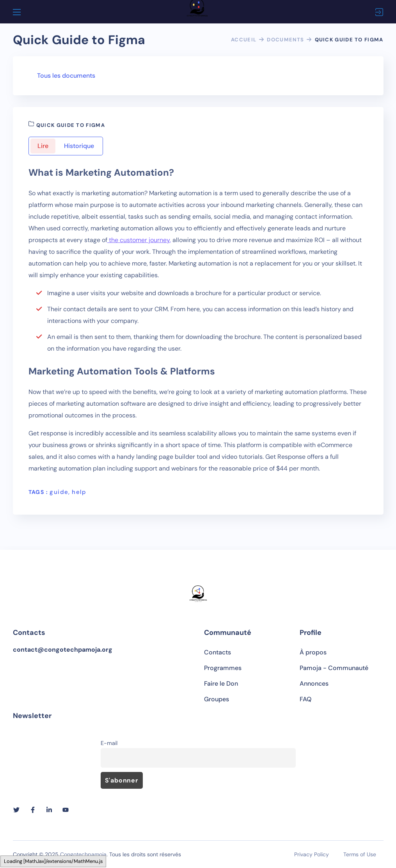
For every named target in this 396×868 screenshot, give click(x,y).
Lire (43, 146)
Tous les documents (66, 76)
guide (59, 492)
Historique (79, 146)
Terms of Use (360, 854)
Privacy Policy (312, 854)
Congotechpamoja (83, 854)
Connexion (379, 12)
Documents (285, 40)
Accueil (244, 40)
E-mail (109, 743)
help (79, 492)
